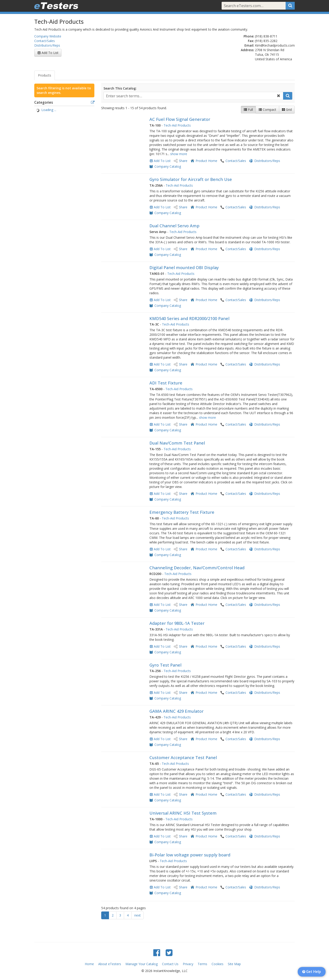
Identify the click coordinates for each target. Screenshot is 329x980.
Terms (202, 964)
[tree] (64, 110)
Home (89, 964)
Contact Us (170, 964)
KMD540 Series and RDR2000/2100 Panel (189, 318)
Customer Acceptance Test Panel (183, 758)
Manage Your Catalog (142, 964)
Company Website (48, 36)
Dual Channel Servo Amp (174, 226)
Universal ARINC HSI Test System (183, 813)
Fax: (251, 41)
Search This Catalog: (120, 88)
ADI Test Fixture (166, 383)
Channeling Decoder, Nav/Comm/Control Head (197, 568)
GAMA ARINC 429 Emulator (176, 711)
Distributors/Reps (47, 45)
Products (45, 75)
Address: (248, 50)
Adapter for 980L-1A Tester (177, 623)
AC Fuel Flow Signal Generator (180, 119)
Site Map (234, 964)
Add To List (50, 53)
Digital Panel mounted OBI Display (184, 268)
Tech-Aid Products (177, 125)
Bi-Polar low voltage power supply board (190, 855)
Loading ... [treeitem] (49, 110)
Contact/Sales (45, 41)
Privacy (188, 964)
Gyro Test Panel (165, 665)
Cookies (218, 964)
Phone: (249, 36)
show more (179, 154)
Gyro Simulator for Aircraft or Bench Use (191, 179)
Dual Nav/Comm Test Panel (177, 443)
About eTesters (110, 964)
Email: (249, 45)
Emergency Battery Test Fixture (182, 512)
